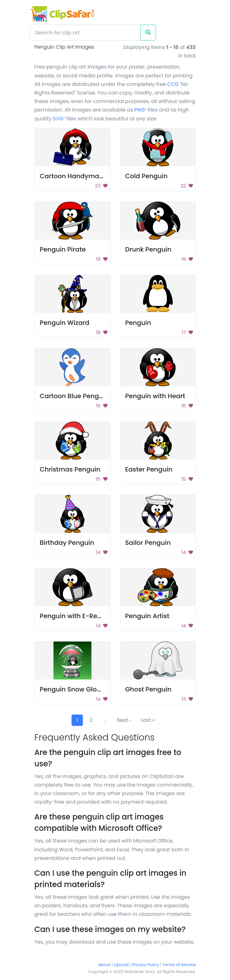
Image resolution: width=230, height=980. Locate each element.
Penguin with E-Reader (76, 616)
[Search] (85, 33)
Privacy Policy (146, 965)
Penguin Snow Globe (72, 689)
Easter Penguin (149, 469)
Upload (121, 965)
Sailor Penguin (148, 543)
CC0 (173, 84)
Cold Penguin (146, 176)
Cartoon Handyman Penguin (85, 176)
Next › (124, 720)
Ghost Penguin (149, 689)
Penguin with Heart (155, 396)
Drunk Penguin (148, 249)
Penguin (138, 323)
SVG (59, 119)
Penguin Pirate (63, 249)
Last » (148, 720)
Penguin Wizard (65, 323)
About (104, 965)
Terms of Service (179, 965)
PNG (140, 110)
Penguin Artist (147, 616)
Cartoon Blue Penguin (74, 396)
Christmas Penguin (70, 469)
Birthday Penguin (67, 543)
